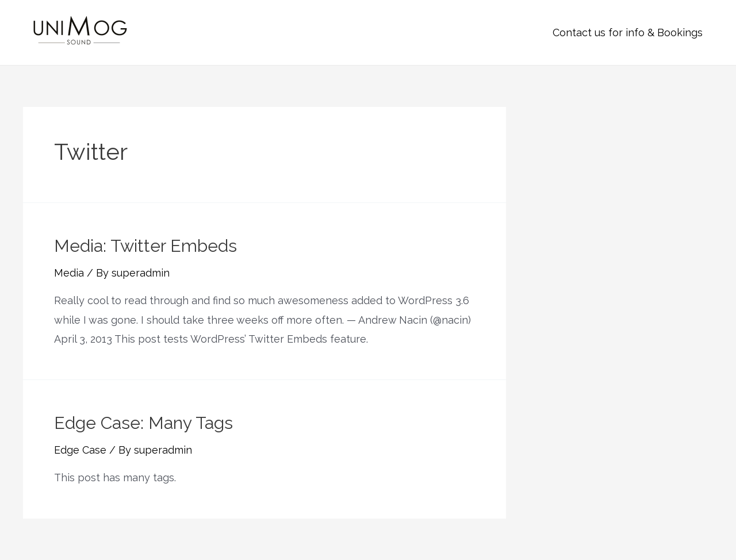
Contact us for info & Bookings (628, 32)
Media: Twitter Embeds (145, 246)
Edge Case (80, 450)
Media (69, 273)
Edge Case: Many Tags (143, 423)
